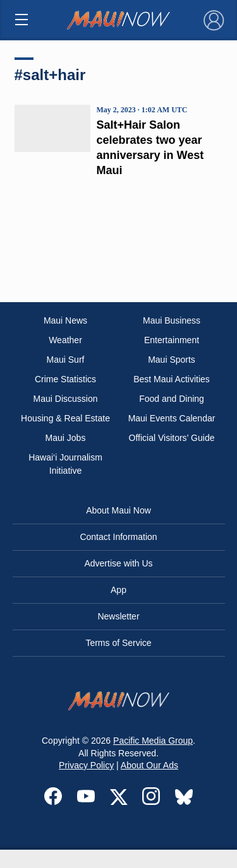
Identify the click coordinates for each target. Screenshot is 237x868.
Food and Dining (172, 399)
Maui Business (172, 320)
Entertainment (172, 340)
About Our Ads (149, 765)
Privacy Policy (86, 765)
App (118, 590)
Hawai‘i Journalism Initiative (65, 464)
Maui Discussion (66, 399)
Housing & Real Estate (65, 418)
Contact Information (118, 537)
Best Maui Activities (172, 379)
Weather (65, 340)
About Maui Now (118, 510)
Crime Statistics (65, 379)
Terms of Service (118, 643)
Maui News (65, 320)
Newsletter (118, 616)
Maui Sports (172, 360)
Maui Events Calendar (172, 418)
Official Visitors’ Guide (172, 438)
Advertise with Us (118, 563)
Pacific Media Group (153, 741)
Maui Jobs (66, 438)
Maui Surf (66, 360)
